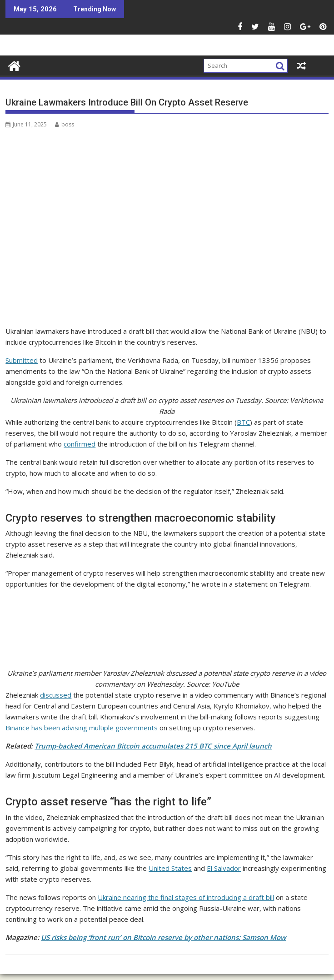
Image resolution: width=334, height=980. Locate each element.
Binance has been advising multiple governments (82, 728)
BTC (243, 422)
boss (65, 124)
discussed (56, 695)
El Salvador (224, 868)
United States (170, 868)
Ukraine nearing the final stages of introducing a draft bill (186, 897)
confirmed (80, 444)
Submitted (22, 360)
